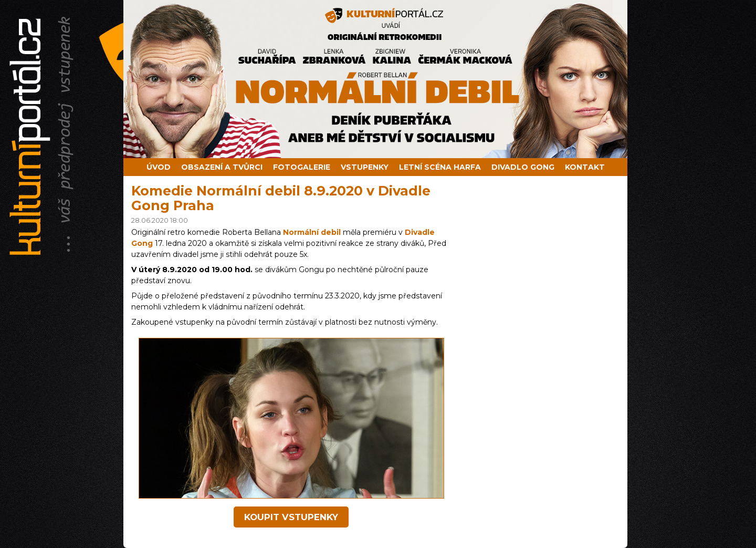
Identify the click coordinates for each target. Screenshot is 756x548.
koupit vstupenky (291, 517)
